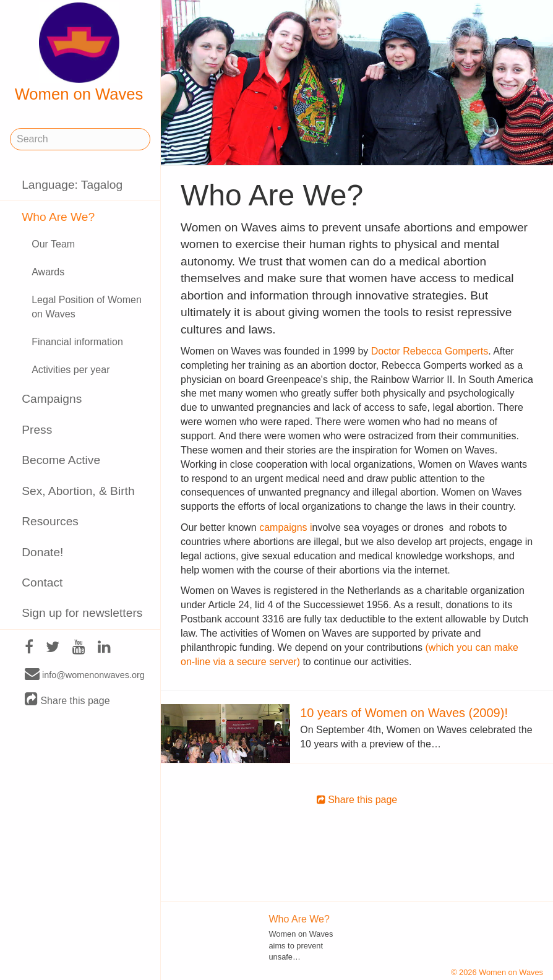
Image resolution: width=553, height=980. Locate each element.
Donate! (42, 552)
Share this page (67, 700)
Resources (50, 521)
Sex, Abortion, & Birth (78, 491)
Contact (42, 582)
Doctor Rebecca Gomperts (430, 351)
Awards (48, 272)
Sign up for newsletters (82, 613)
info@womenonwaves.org (85, 674)
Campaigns (52, 399)
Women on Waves (79, 53)
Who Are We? (58, 217)
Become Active (61, 460)
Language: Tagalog (72, 185)
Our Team (53, 244)
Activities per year (71, 370)
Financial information (77, 342)
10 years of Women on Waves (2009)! (404, 713)
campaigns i (285, 527)
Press (37, 430)
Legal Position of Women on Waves (87, 307)
